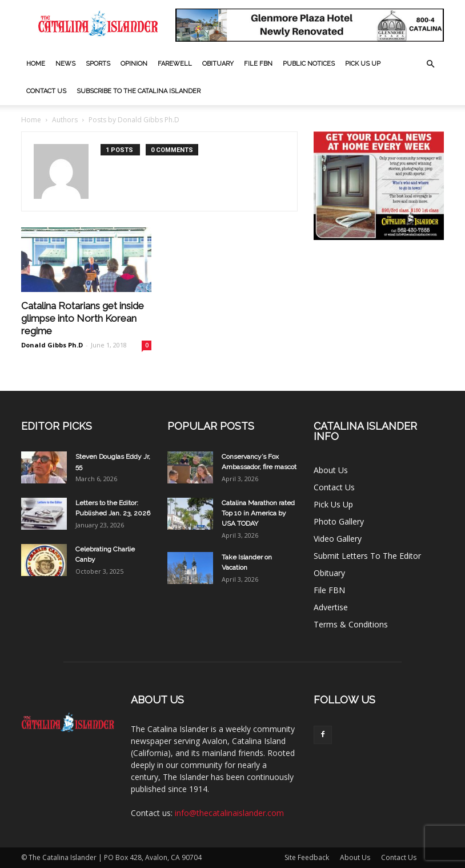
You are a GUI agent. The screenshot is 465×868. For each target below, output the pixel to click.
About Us (331, 470)
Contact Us (46, 91)
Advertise (331, 607)
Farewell (175, 64)
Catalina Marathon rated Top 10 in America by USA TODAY (258, 513)
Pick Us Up (363, 64)
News (65, 64)
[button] (430, 64)
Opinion (134, 64)
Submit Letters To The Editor (367, 556)
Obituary (218, 64)
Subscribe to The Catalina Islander (139, 91)
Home (36, 64)
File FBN (258, 64)
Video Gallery (338, 539)
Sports (98, 64)
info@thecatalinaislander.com (229, 813)
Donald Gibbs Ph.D (52, 345)
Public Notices (309, 64)
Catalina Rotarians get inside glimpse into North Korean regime (83, 318)
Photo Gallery (339, 521)
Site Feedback (307, 857)
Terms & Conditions (351, 624)
